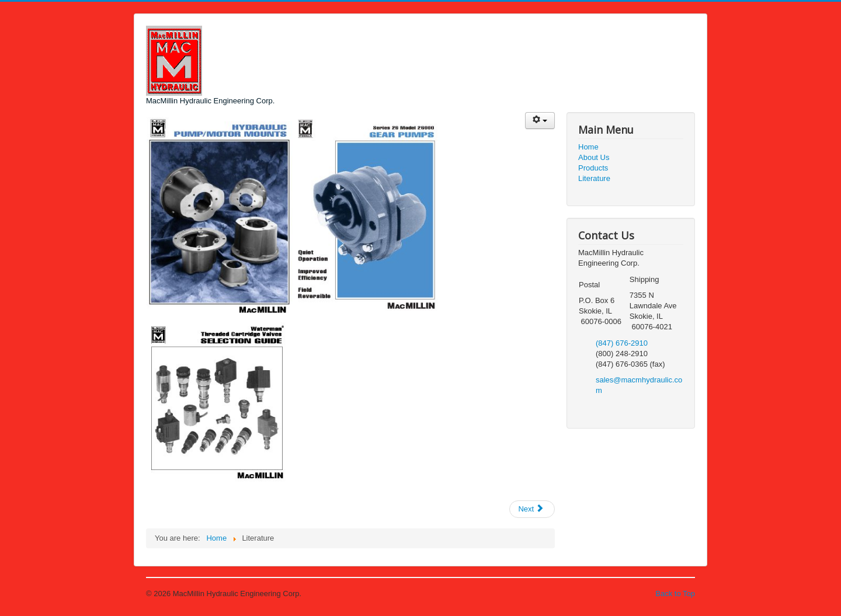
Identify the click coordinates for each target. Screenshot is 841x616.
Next (531, 509)
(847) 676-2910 (622, 343)
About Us (594, 157)
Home (588, 147)
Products (593, 168)
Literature (594, 178)
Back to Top (675, 594)
